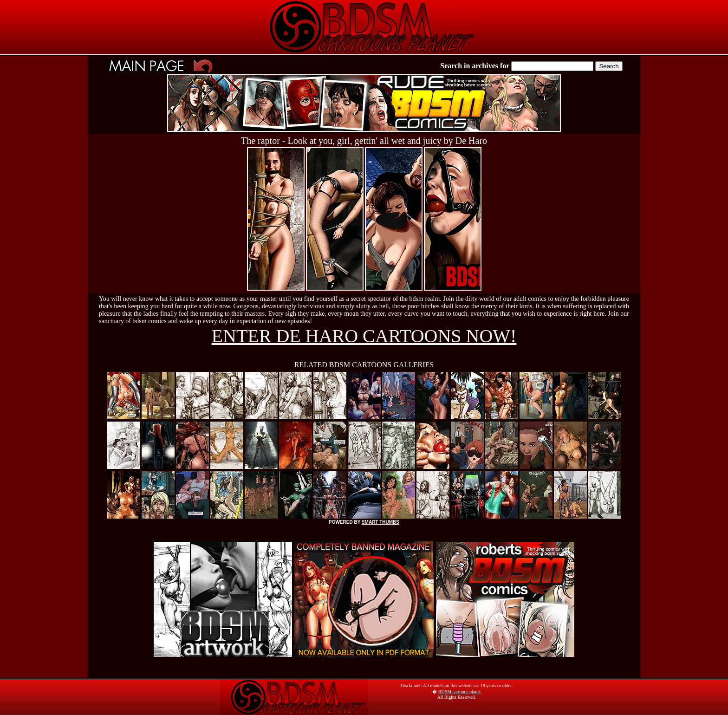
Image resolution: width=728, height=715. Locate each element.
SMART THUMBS (380, 522)
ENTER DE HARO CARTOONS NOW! (364, 336)
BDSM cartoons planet (460, 692)
